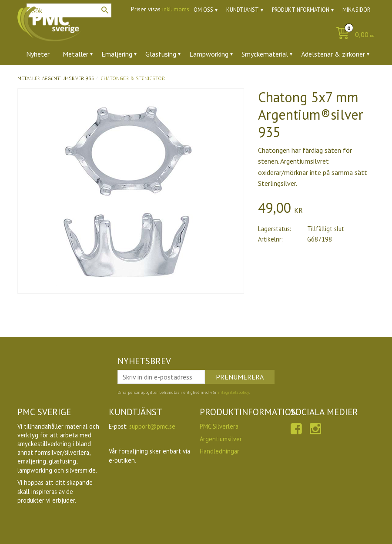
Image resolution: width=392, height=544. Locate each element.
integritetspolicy (233, 392)
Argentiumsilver (221, 439)
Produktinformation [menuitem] (301, 10)
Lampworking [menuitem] (209, 54)
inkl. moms (176, 9)
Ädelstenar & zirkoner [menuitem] (333, 54)
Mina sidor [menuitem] (356, 10)
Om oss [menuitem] (203, 10)
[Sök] (105, 10)
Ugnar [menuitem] (104, 78)
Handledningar (219, 451)
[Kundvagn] (353, 35)
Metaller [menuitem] (75, 54)
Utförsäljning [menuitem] (145, 78)
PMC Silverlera (219, 426)
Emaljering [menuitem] (117, 54)
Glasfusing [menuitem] (161, 54)
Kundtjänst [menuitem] (243, 10)
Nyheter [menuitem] (38, 54)
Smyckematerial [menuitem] (265, 54)
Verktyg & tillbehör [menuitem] (54, 78)
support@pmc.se (152, 426)
